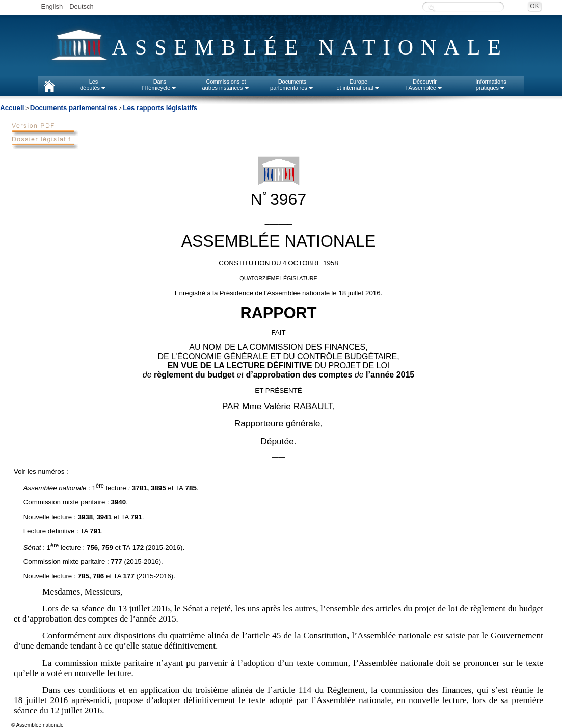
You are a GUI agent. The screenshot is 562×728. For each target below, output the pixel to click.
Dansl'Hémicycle (160, 85)
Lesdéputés (93, 85)
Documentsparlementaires (292, 85)
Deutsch (82, 6)
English (52, 6)
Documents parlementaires (74, 108)
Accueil (12, 108)
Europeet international (358, 85)
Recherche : (432, 7)
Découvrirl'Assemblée (425, 85)
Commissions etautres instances (226, 85)
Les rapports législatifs (160, 108)
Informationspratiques (491, 85)
